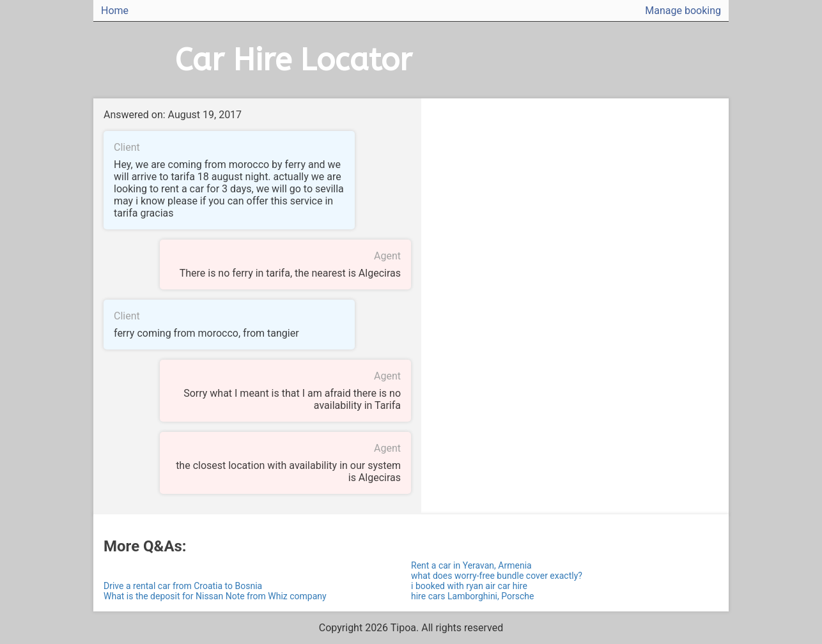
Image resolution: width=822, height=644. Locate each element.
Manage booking (683, 11)
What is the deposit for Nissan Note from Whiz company (215, 596)
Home (115, 11)
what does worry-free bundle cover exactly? (497, 576)
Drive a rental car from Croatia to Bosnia (183, 586)
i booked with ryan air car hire (469, 586)
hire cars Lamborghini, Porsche (472, 596)
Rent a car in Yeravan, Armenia (471, 565)
